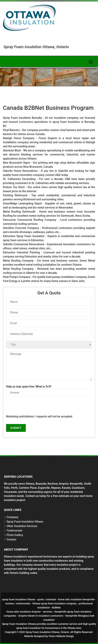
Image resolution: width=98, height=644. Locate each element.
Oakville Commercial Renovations (24, 244)
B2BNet (56, 608)
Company (12, 517)
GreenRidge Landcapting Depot (22, 203)
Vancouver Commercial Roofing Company (30, 220)
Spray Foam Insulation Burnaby (22, 118)
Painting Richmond (15, 195)
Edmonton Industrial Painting (21, 252)
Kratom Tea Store (14, 187)
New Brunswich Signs (16, 163)
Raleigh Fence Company (19, 138)
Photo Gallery (15, 535)
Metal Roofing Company (18, 261)
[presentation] (36, 407)
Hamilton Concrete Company (21, 228)
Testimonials (15, 531)
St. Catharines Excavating (19, 179)
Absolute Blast (12, 150)
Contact (11, 539)
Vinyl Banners (11, 130)
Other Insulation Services (22, 526)
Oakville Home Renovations (20, 171)
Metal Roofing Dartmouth (19, 212)
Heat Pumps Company (17, 277)
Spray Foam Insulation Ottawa (25, 522)
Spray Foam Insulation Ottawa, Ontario (47, 632)
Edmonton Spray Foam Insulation (24, 236)
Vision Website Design (61, 636)
